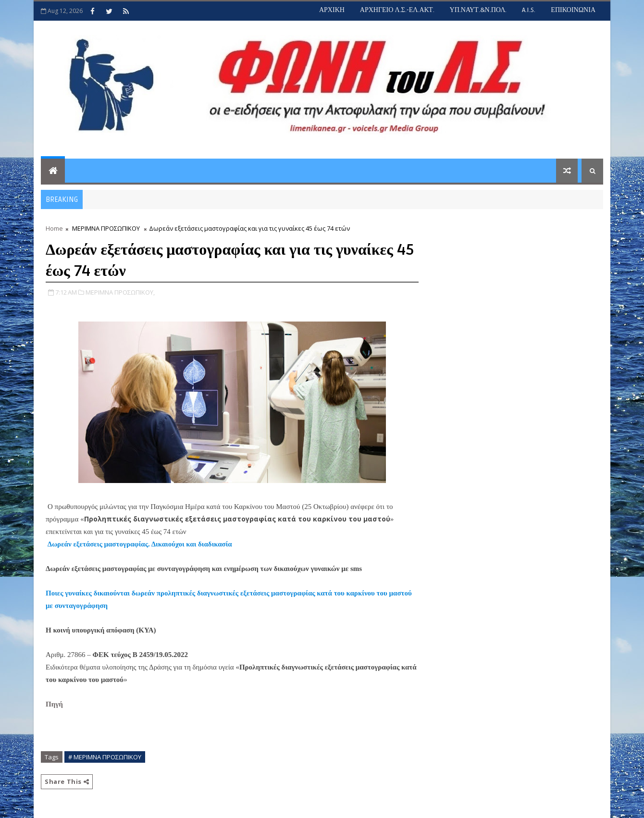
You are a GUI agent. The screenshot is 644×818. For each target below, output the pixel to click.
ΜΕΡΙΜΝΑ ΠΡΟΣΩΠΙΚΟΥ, (120, 292)
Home (54, 228)
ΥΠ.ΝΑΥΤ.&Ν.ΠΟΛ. (478, 10)
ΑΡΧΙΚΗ (332, 10)
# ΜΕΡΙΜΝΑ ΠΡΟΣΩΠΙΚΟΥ (105, 757)
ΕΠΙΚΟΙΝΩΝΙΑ (573, 10)
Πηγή (55, 704)
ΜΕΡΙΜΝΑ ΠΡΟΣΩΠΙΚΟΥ (106, 228)
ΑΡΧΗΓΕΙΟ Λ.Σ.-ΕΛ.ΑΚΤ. (397, 10)
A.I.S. (529, 10)
